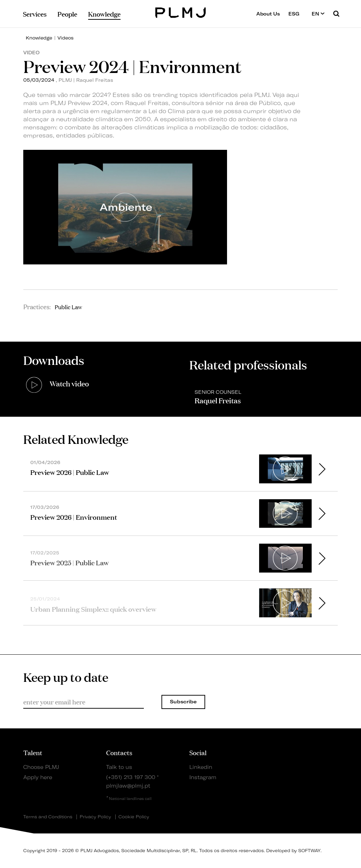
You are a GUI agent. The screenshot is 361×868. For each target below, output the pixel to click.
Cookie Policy (134, 817)
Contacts (119, 752)
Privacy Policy (95, 817)
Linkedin (201, 767)
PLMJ (181, 12)
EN (318, 14)
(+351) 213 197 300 (131, 777)
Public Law (68, 307)
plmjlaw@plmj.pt (128, 786)
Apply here (38, 777)
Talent (33, 752)
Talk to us (119, 767)
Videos (66, 38)
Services (35, 14)
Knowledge (39, 38)
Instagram (203, 777)
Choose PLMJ (41, 767)
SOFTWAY (309, 851)
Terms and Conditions (48, 817)
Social (198, 752)
